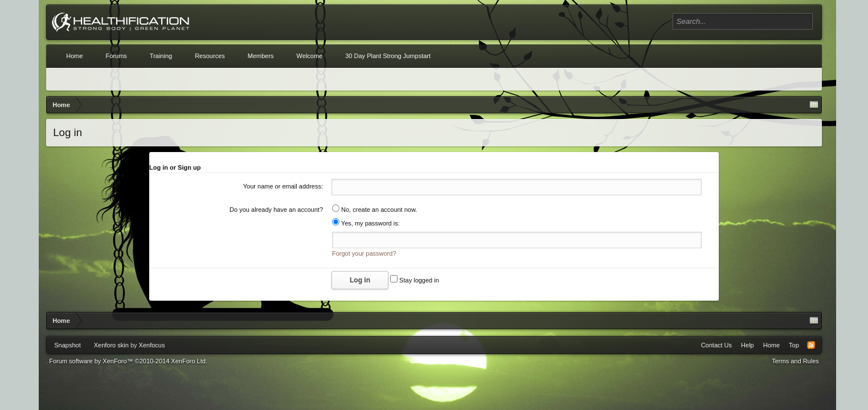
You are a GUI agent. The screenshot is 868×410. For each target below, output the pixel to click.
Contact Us (716, 345)
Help (748, 345)
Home (74, 56)
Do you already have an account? (276, 210)
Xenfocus (152, 345)
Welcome (310, 56)
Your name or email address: (283, 186)
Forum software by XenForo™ (128, 361)
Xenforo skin (111, 345)
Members (261, 56)
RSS (811, 345)
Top (794, 345)
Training (161, 56)
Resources (210, 56)
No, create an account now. (374, 210)
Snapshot (67, 345)
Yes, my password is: (366, 223)
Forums (116, 56)
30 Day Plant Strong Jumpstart (388, 56)
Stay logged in (415, 280)
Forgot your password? (364, 253)
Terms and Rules (795, 361)
